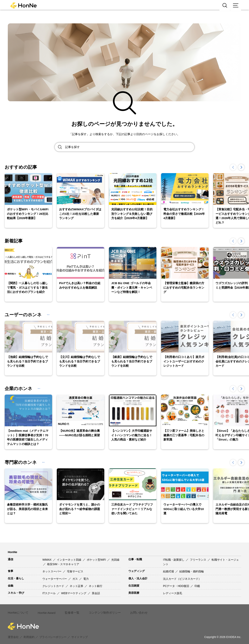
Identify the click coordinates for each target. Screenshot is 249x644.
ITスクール (49, 593)
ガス (75, 579)
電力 (86, 579)
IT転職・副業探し (174, 560)
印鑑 (197, 586)
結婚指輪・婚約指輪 (192, 571)
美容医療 (134, 593)
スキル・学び (16, 593)
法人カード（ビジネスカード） (182, 579)
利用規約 (29, 633)
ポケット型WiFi (97, 560)
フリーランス (198, 560)
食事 (11, 571)
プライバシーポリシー (53, 633)
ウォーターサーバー (55, 579)
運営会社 (13, 633)
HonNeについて (18, 611)
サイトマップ (80, 633)
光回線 (115, 560)
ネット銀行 (96, 586)
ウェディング (137, 571)
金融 (11, 586)
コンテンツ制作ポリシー (102, 611)
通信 (11, 559)
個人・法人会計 (138, 578)
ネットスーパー (52, 571)
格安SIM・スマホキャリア (63, 564)
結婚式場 (169, 571)
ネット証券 (77, 586)
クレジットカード (54, 586)
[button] (241, 167)
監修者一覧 (71, 611)
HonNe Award (46, 611)
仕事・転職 (135, 559)
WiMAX (47, 560)
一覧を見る (56, 315)
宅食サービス (75, 571)
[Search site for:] (130, 147)
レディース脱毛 (173, 593)
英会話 (96, 593)
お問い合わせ (134, 611)
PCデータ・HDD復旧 (176, 586)
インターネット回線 (69, 560)
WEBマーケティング (74, 593)
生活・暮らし (16, 578)
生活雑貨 (134, 586)
